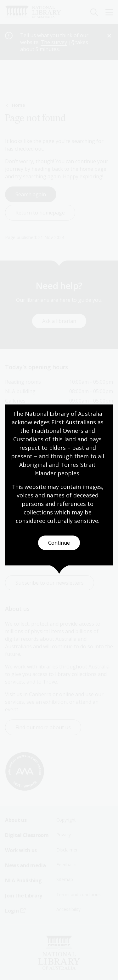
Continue (59, 543)
